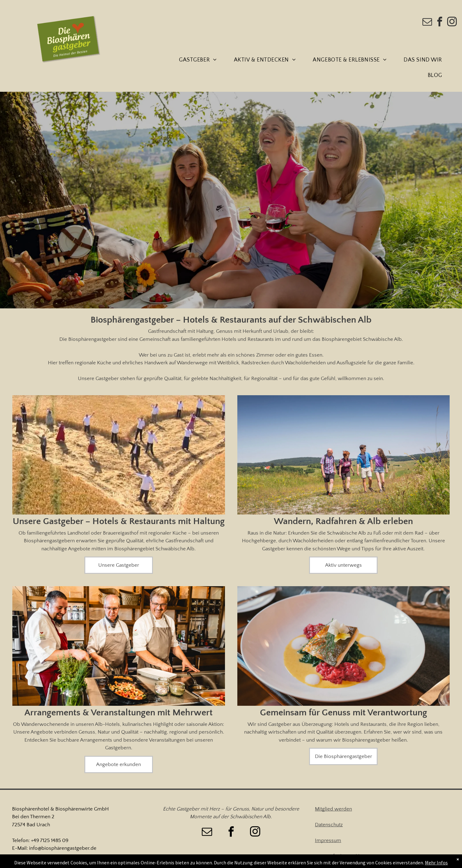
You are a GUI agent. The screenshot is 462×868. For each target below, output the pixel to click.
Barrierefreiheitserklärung (343, 856)
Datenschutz (329, 825)
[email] (427, 23)
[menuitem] (200, 60)
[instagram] (452, 23)
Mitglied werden (333, 809)
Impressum (328, 840)
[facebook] (440, 23)
